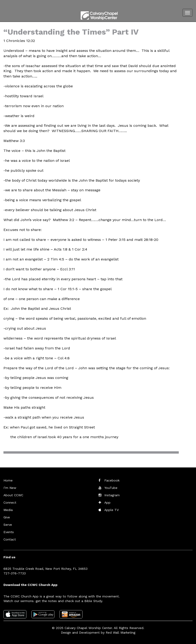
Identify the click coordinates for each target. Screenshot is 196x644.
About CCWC (13, 495)
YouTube (111, 488)
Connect (10, 502)
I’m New (10, 488)
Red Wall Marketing (121, 632)
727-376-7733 (15, 573)
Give (7, 517)
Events (9, 532)
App (107, 502)
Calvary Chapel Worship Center (88, 628)
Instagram (112, 495)
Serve (8, 525)
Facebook (112, 480)
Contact (10, 539)
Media (8, 510)
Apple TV (112, 510)
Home (8, 480)
